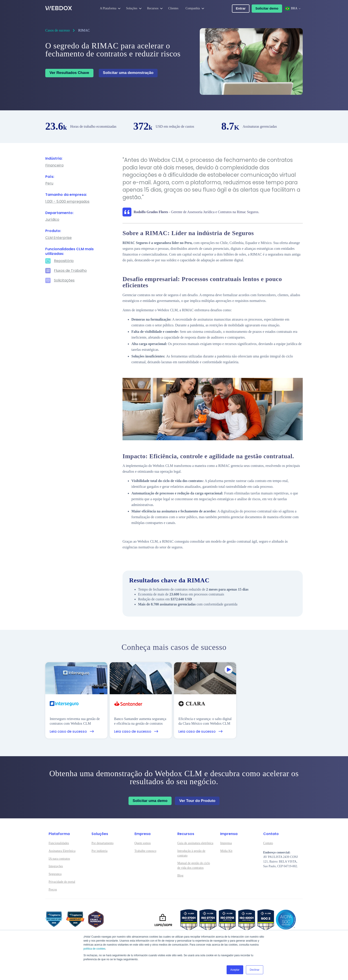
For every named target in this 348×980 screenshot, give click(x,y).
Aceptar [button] (235, 970)
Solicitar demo (267, 8)
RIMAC (84, 30)
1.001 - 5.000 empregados (67, 202)
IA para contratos (59, 859)
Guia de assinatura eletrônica (195, 843)
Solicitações (64, 281)
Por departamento (102, 843)
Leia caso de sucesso (72, 731)
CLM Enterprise (58, 238)
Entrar (241, 8)
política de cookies (94, 949)
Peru (49, 184)
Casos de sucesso (57, 30)
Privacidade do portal (62, 882)
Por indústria (99, 851)
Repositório (64, 261)
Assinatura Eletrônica (62, 851)
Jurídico (52, 220)
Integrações (56, 866)
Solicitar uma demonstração (128, 73)
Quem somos (143, 843)
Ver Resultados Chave (69, 73)
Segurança (55, 874)
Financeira (54, 166)
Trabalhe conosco (145, 851)
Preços (53, 890)
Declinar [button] (255, 970)
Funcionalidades (59, 843)
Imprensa (226, 843)
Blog (180, 876)
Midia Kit (226, 851)
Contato (268, 843)
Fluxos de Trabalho (70, 271)
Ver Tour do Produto (197, 801)
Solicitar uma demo (150, 801)
